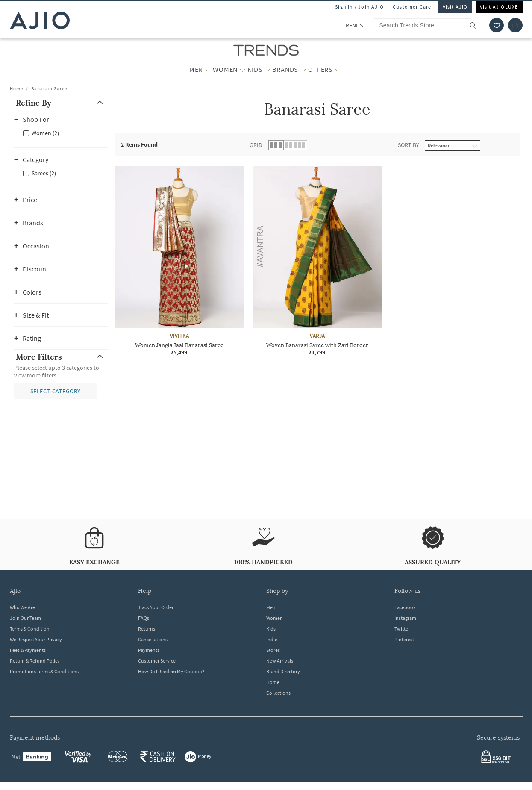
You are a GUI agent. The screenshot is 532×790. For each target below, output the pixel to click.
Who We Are (22, 607)
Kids (271, 629)
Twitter (402, 629)
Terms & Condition (30, 629)
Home (16, 88)
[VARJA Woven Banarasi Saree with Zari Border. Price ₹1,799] (317, 261)
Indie (272, 639)
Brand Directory (283, 671)
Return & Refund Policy (35, 661)
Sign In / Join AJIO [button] (359, 7)
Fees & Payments (28, 650)
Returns (147, 629)
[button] (61, 103)
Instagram (405, 618)
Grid (256, 145)
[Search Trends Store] (429, 25)
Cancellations (153, 639)
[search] (478, 25)
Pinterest (404, 639)
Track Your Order (156, 607)
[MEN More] (208, 70)
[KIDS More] (267, 70)
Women (275, 618)
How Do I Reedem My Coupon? (171, 671)
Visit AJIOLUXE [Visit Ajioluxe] (499, 7)
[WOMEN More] (242, 70)
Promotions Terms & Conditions (44, 671)
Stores (273, 650)
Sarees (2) (44, 173)
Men (271, 607)
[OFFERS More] (338, 70)
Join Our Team (25, 618)
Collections (278, 693)
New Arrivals (280, 661)
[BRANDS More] (303, 70)
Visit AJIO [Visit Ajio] (455, 7)
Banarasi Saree (49, 88)
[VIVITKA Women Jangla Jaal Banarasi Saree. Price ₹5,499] (179, 261)
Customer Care (412, 7)
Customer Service (157, 661)
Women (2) (45, 133)
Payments (149, 650)
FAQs (144, 618)
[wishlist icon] (497, 25)
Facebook (405, 607)
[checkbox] (61, 133)
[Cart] (515, 25)
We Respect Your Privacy (36, 639)
